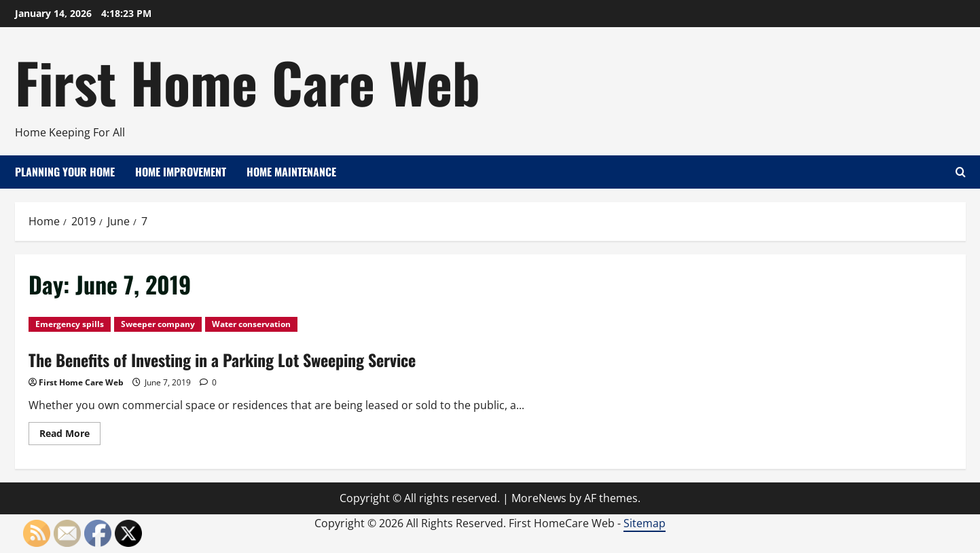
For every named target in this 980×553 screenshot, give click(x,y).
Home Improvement (181, 172)
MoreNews (539, 498)
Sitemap (645, 523)
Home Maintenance (291, 172)
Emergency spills (70, 324)
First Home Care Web (248, 81)
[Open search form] (961, 172)
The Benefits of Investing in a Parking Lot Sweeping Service (222, 360)
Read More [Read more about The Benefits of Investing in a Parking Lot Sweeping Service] (70, 436)
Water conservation (251, 324)
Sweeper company (158, 324)
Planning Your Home (65, 172)
